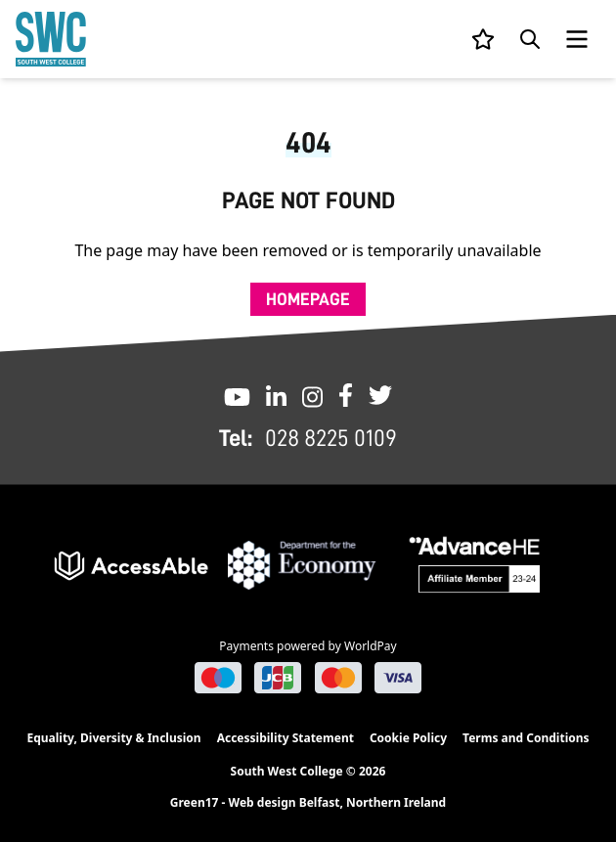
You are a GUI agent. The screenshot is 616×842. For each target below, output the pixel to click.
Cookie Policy (408, 738)
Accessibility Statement (286, 738)
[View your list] (483, 39)
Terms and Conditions (526, 738)
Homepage (308, 299)
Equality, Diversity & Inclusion (113, 738)
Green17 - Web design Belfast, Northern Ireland (308, 803)
